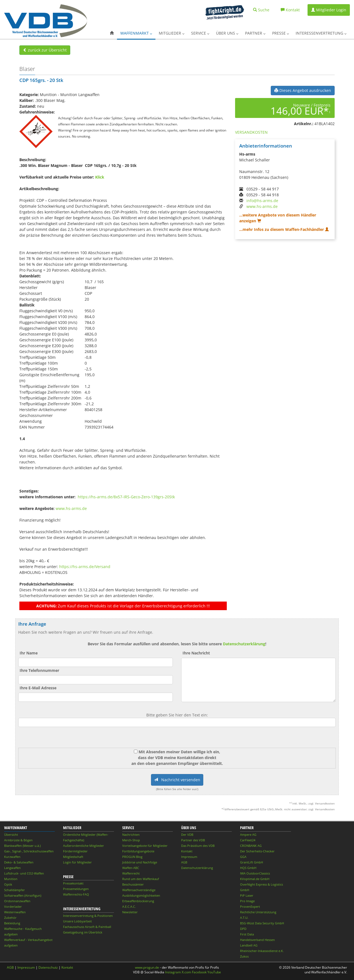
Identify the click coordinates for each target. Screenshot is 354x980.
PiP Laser (247, 895)
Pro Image (247, 901)
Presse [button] (281, 33)
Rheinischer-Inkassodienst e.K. (262, 951)
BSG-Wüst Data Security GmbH (262, 923)
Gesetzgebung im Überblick (83, 932)
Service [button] (200, 33)
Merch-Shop (131, 840)
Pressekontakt (73, 883)
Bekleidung (12, 923)
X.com (186, 972)
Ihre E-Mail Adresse (38, 688)
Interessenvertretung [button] (321, 33)
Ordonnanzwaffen (17, 901)
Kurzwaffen (12, 857)
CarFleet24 (248, 840)
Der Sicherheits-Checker (257, 851)
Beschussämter (133, 884)
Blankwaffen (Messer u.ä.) (22, 846)
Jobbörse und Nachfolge (140, 862)
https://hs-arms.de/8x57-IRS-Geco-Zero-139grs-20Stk (126, 497)
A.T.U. (244, 918)
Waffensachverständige (139, 890)
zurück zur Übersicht (45, 50)
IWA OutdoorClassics (255, 873)
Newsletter (130, 912)
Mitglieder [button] (172, 33)
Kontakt (187, 851)
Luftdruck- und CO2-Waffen (24, 873)
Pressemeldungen (76, 889)
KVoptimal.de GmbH (255, 879)
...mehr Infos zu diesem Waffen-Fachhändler (284, 229)
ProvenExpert (250, 906)
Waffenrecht (131, 873)
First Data (247, 934)
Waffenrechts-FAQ (76, 894)
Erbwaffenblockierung (138, 901)
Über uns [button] (227, 33)
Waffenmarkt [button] (136, 33)
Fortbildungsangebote (138, 851)
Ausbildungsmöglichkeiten (141, 895)
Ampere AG (248, 835)
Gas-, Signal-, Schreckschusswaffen (29, 851)
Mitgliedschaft (73, 857)
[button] (112, 33)
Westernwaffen (15, 912)
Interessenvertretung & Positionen (88, 916)
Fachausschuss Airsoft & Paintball (87, 927)
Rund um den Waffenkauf (141, 879)
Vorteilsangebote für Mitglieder (145, 846)
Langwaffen (12, 868)
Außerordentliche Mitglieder (84, 846)
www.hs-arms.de (71, 508)
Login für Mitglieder (77, 862)
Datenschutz (48, 967)
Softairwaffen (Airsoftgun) (23, 895)
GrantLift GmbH (252, 862)
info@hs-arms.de (262, 201)
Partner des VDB (193, 840)
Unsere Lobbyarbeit (77, 921)
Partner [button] (255, 33)
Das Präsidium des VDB (198, 846)
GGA (243, 857)
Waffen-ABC (131, 868)
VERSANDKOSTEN (251, 132)
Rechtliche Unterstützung (258, 912)
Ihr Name (29, 653)
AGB (184, 862)
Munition (11, 879)
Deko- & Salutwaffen (19, 862)
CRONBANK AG (251, 846)
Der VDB (187, 835)
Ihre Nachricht (196, 653)
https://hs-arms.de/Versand (85, 567)
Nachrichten (131, 835)
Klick (100, 177)
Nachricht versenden (177, 780)
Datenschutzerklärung (244, 644)
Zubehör (10, 918)
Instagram (173, 972)
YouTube (214, 972)
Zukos (244, 956)
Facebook (199, 972)
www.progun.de (147, 967)
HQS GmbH (248, 868)
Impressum (189, 857)
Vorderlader (13, 906)
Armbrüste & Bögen (18, 840)
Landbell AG (249, 945)
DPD (243, 929)
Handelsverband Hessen (257, 940)
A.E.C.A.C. (129, 906)
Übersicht (11, 835)
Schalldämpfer (15, 890)
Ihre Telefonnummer (39, 670)
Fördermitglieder (75, 851)
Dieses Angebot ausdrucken (303, 90)
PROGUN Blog (132, 857)
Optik (8, 884)
